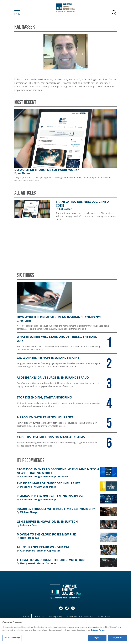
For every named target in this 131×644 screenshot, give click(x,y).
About (26, 616)
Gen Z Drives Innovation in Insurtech (47, 522)
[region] (65, 631)
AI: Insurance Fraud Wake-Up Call (44, 547)
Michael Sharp (28, 512)
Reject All (118, 638)
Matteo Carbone (46, 563)
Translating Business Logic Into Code (82, 204)
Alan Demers (28, 551)
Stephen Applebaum (49, 551)
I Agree (97, 638)
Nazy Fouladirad (30, 538)
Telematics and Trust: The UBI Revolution (51, 560)
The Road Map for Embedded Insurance (49, 483)
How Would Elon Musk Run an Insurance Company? (59, 317)
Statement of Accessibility (80, 616)
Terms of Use (104, 616)
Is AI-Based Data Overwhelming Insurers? (50, 496)
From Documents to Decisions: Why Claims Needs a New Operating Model (58, 471)
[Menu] (22, 11)
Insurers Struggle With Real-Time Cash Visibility (56, 509)
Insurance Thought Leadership (38, 476)
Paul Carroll (26, 321)
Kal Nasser (24, 173)
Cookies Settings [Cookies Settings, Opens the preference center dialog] (12, 638)
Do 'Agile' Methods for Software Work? (47, 170)
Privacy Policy (56, 616)
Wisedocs (63, 476)
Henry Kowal (28, 563)
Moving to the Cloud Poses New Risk (46, 534)
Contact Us (39, 616)
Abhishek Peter (29, 525)
